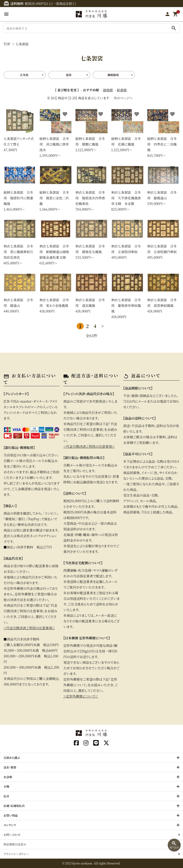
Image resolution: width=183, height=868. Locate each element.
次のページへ (123, 98)
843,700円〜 (163, 133)
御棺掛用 (113, 75)
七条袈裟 (22, 44)
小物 (6, 786)
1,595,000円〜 (56, 133)
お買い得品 (11, 815)
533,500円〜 (91, 238)
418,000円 (56, 292)
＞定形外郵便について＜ (81, 696)
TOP (7, 44)
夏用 (69, 75)
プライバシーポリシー (16, 854)
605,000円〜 (20, 241)
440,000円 (20, 292)
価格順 (108, 90)
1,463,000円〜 (20, 187)
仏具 (6, 796)
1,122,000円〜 (91, 130)
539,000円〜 (163, 184)
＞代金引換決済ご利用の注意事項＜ (29, 628)
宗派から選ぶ (12, 758)
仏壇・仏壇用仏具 (14, 806)
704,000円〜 (91, 187)
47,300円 (20, 130)
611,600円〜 (56, 241)
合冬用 (24, 75)
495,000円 (127, 238)
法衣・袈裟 (10, 767)
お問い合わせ (12, 835)
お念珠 (8, 777)
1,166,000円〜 (56, 187)
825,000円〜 (127, 187)
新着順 (122, 90)
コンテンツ (10, 825)
